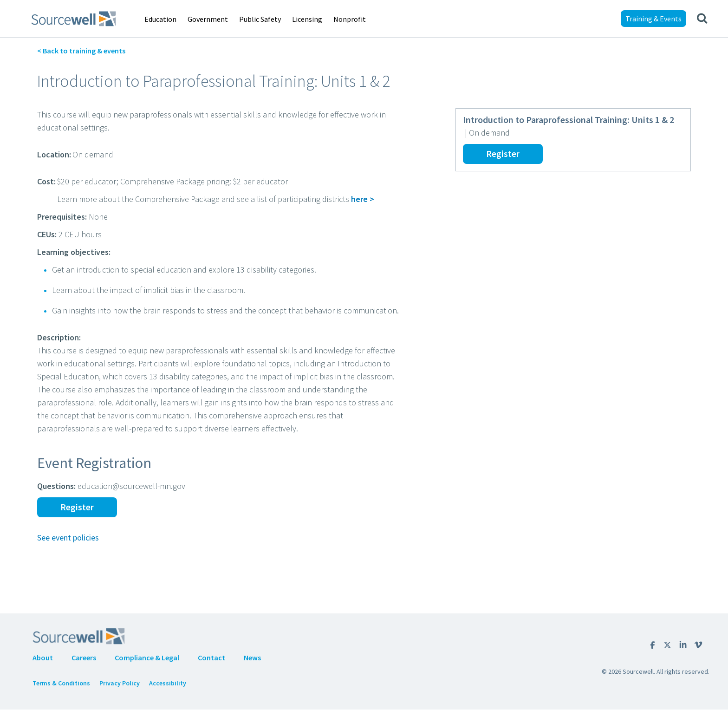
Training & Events (653, 19)
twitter (667, 645)
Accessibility (168, 683)
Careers (84, 658)
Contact (211, 658)
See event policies (68, 537)
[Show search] (702, 19)
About (43, 658)
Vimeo (698, 645)
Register (503, 154)
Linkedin (683, 645)
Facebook (653, 645)
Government (208, 19)
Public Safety (260, 19)
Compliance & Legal (147, 658)
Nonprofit (350, 19)
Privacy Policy (120, 683)
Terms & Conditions (61, 683)
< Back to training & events (81, 51)
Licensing (307, 19)
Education (160, 19)
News (252, 658)
